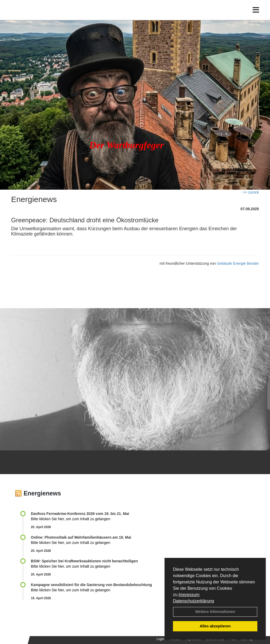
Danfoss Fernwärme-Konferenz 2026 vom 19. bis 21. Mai (80, 514)
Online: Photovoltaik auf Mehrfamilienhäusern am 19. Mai (81, 537)
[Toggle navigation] (256, 15)
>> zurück (251, 192)
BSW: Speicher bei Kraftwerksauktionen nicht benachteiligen (84, 561)
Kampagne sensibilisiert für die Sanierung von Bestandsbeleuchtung (91, 585)
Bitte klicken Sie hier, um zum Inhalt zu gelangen (71, 519)
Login (160, 639)
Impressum (189, 595)
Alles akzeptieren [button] (215, 626)
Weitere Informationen (215, 612)
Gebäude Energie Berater (238, 263)
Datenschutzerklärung (194, 601)
